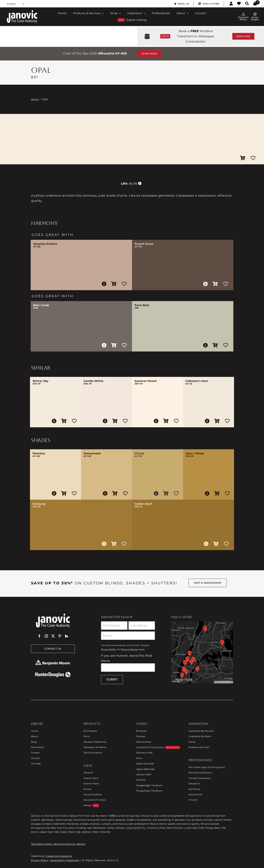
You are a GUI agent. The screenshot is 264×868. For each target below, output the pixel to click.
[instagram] (46, 636)
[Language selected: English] (15, 4)
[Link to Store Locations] (202, 652)
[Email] (128, 636)
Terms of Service (130, 649)
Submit (112, 679)
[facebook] (39, 636)
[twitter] (53, 636)
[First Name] (114, 626)
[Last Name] (142, 626)
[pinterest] (60, 636)
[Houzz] (67, 636)
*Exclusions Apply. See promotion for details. (58, 844)
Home (35, 99)
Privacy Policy (109, 649)
